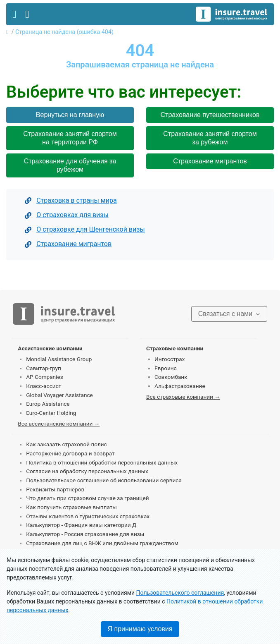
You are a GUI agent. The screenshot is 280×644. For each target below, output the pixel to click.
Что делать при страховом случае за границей (87, 498)
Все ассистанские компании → (59, 424)
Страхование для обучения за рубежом (70, 165)
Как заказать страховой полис (66, 444)
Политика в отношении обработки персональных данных (102, 462)
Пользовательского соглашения (180, 593)
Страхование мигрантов (210, 161)
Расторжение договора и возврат (70, 453)
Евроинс (166, 368)
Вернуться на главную (70, 115)
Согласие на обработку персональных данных (87, 471)
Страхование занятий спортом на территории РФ (70, 138)
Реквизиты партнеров (55, 489)
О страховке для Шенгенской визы (91, 229)
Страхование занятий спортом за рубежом (210, 138)
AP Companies (44, 377)
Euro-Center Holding (51, 413)
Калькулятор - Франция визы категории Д (81, 525)
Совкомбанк (171, 377)
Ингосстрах (170, 359)
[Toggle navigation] (14, 14)
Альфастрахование (180, 386)
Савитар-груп (44, 368)
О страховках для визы (72, 215)
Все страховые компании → (183, 397)
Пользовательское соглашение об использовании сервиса (104, 480)
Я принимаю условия (140, 629)
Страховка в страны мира (76, 200)
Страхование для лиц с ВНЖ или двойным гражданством (102, 543)
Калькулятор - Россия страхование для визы (85, 534)
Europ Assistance (48, 404)
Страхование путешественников (210, 115)
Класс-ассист (44, 386)
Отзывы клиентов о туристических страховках (88, 516)
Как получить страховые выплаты (71, 507)
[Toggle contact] (27, 14)
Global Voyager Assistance (59, 395)
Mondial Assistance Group (59, 359)
